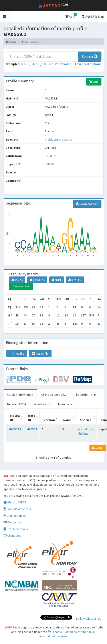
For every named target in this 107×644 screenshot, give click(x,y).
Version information (20, 395)
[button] (5, 17)
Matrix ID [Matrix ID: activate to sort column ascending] (15, 418)
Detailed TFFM (16, 404)
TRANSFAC (37, 280)
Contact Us (13, 522)
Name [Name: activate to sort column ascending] (67, 420)
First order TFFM (85, 395)
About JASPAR (15, 502)
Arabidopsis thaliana (58, 139)
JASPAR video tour (17, 509)
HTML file (16, 354)
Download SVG (87, 204)
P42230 (35, 64)
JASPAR (17, 280)
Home (11, 42)
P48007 (50, 164)
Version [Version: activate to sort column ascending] (49, 420)
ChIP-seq (48, 64)
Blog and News (15, 516)
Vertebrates (63, 64)
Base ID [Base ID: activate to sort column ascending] (32, 418)
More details (66, 404)
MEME (57, 280)
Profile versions (16, 529)
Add (94, 82)
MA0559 (32, 429)
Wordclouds (42, 404)
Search (90, 57)
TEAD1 (25, 64)
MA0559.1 (15, 429)
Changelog (13, 536)
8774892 (50, 156)
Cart (71, 16)
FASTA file (40, 354)
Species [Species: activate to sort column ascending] (86, 420)
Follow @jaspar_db (89, 618)
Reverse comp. (21, 286)
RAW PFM (75, 280)
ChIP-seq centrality (54, 395)
